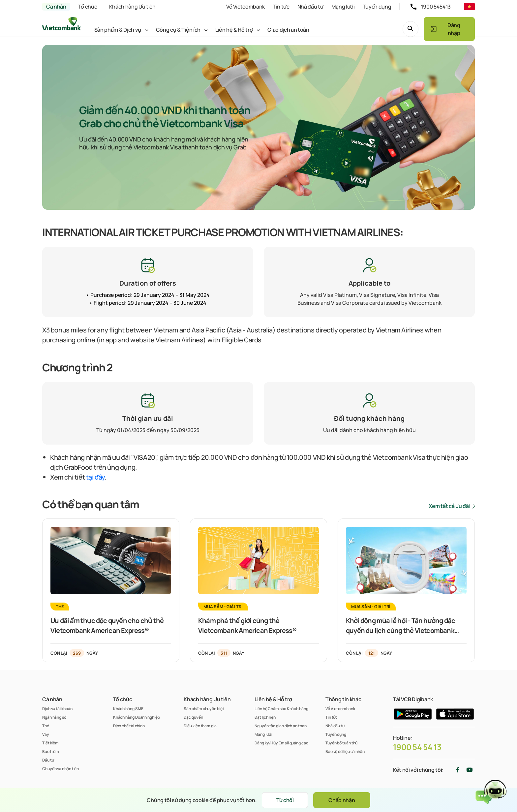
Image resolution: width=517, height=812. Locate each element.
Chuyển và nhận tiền (61, 769)
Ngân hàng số (54, 717)
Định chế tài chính (129, 726)
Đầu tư (48, 760)
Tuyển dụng (377, 7)
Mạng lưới (343, 7)
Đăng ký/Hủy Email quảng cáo (281, 743)
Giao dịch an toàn (288, 30)
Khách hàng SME (128, 709)
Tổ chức (88, 7)
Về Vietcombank (245, 7)
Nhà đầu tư (310, 7)
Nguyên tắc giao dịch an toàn (280, 726)
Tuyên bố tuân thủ (341, 743)
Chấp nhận (342, 800)
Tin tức (281, 7)
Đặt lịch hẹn (265, 717)
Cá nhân (56, 7)
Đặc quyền (193, 717)
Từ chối (285, 800)
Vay (46, 734)
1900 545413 (436, 7)
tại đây (95, 477)
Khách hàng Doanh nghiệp (137, 717)
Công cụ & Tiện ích (178, 30)
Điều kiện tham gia (200, 726)
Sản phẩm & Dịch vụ (118, 30)
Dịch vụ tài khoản (57, 709)
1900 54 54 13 (417, 747)
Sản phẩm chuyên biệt (204, 709)
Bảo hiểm (51, 751)
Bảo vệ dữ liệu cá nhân (345, 751)
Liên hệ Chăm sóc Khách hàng (281, 709)
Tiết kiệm (50, 743)
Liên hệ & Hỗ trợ (234, 30)
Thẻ (46, 726)
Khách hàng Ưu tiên (132, 7)
